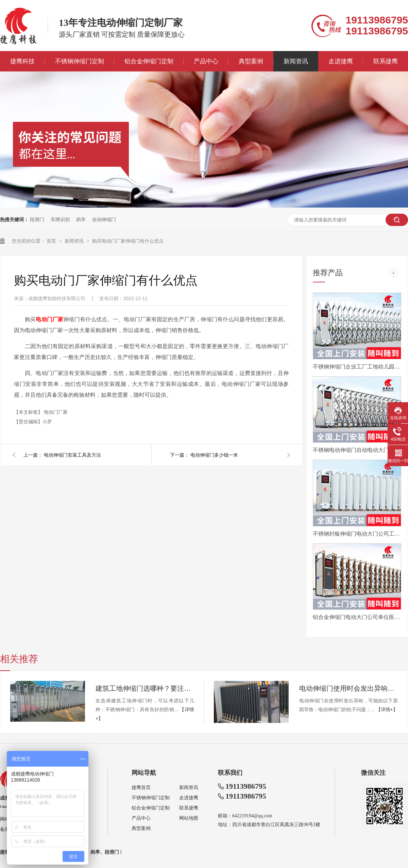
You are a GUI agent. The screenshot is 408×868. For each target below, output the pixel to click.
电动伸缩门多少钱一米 (214, 455)
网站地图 (189, 818)
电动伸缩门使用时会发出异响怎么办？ (348, 688)
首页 (52, 241)
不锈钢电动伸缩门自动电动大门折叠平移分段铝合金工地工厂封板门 (357, 450)
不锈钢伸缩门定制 (80, 61)
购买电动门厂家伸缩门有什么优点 (128, 241)
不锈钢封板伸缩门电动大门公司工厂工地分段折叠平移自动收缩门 (357, 534)
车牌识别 (60, 219)
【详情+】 (387, 709)
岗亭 (81, 219)
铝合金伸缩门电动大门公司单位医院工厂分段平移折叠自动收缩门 (357, 617)
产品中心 (206, 61)
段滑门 (37, 219)
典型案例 (251, 61)
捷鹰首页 (141, 788)
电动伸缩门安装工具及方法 (72, 455)
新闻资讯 (296, 61)
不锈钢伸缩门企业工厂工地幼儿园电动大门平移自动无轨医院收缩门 (357, 367)
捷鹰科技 (22, 61)
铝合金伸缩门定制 (149, 61)
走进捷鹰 (341, 61)
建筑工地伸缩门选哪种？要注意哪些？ (145, 688)
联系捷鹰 (386, 61)
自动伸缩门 (104, 219)
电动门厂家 (56, 412)
